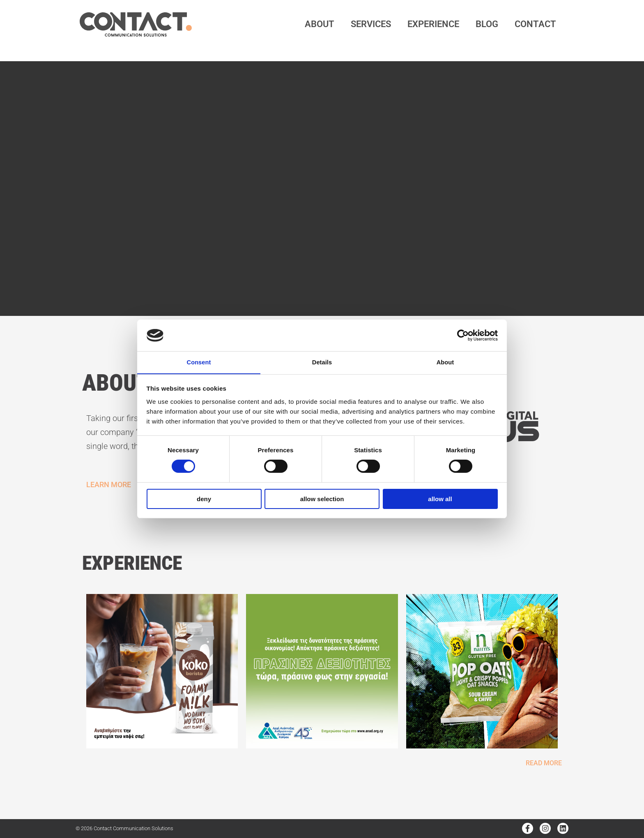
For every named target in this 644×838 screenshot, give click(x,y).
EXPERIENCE (141, 562)
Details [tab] (322, 362)
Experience (433, 24)
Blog (487, 24)
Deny (204, 499)
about (320, 24)
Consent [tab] (199, 362)
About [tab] (445, 362)
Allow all (440, 499)
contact (535, 24)
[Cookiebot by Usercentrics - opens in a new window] (462, 335)
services (371, 24)
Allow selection (322, 499)
